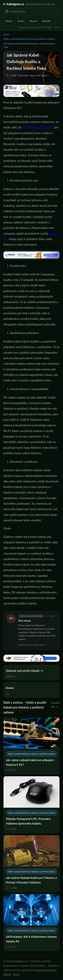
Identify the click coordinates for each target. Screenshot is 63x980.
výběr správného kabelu (38, 127)
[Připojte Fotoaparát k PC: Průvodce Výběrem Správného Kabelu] (32, 805)
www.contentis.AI (46, 970)
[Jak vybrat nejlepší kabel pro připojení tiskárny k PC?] (32, 746)
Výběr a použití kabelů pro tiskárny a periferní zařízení (29, 39)
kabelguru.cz (15, 4)
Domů (9, 21)
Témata (33, 21)
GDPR (7, 974)
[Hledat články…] (34, 11)
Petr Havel (25, 621)
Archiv (21, 21)
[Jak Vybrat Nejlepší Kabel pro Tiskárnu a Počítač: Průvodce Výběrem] (32, 864)
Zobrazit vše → (55, 705)
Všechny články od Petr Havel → (33, 645)
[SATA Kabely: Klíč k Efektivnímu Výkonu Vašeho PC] (32, 923)
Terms (16, 974)
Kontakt (46, 21)
